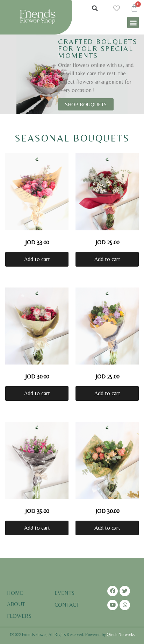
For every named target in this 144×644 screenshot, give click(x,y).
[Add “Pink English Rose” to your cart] (107, 528)
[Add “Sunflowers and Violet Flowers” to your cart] (107, 393)
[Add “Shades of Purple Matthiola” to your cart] (37, 528)
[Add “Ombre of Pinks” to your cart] (37, 393)
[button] (133, 22)
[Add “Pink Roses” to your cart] (37, 259)
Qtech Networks (121, 635)
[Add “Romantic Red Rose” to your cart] (107, 259)
